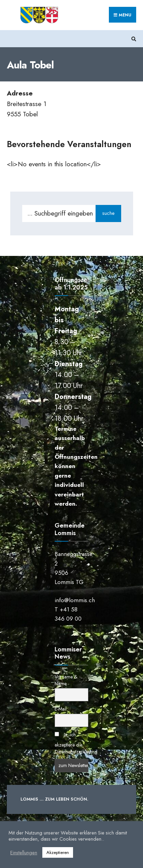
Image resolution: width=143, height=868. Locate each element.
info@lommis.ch (75, 600)
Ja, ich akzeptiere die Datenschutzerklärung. (76, 743)
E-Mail (61, 709)
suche (108, 213)
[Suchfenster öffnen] (133, 39)
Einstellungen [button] (24, 853)
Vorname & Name (66, 680)
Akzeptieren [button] (58, 852)
